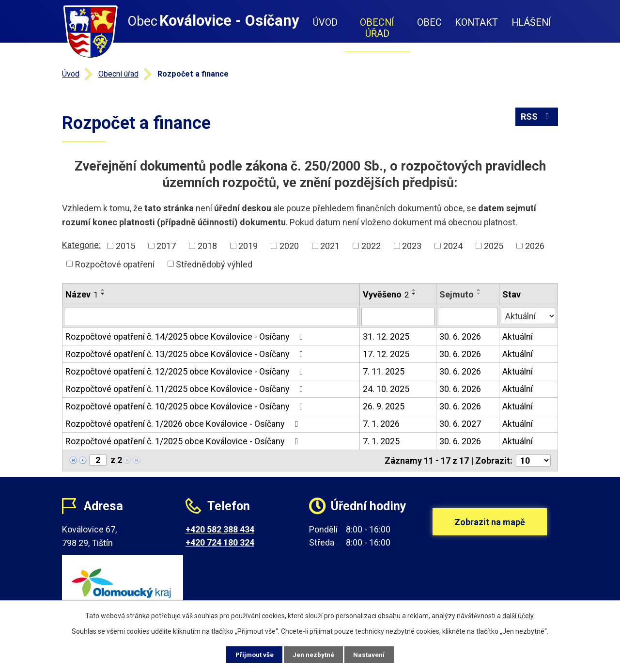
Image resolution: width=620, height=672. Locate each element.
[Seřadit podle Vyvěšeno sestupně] (414, 294)
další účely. (519, 615)
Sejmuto (457, 294)
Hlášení (531, 23)
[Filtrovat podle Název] (211, 317)
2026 (535, 246)
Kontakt (476, 23)
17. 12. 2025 (386, 354)
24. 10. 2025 (386, 389)
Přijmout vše (251, 654)
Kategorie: (81, 245)
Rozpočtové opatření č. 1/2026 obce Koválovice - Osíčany (184, 424)
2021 (330, 246)
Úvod (325, 23)
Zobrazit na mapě (490, 525)
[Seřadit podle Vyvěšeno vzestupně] (414, 290)
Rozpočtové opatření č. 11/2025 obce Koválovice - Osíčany (186, 389)
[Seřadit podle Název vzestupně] (103, 290)
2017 (166, 246)
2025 (494, 246)
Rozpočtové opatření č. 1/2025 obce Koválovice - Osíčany (184, 441)
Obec (429, 23)
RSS (537, 117)
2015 (125, 246)
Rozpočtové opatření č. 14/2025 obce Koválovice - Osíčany (186, 336)
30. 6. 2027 (460, 424)
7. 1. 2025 (381, 441)
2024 (453, 246)
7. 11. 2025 (384, 371)
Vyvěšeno (386, 294)
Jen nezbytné (314, 654)
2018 (207, 246)
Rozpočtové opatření (115, 264)
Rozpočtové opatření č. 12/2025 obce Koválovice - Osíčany (186, 371)
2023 (412, 246)
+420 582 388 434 (220, 529)
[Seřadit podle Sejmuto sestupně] (479, 294)
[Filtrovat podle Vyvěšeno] (398, 317)
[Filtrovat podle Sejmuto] (468, 317)
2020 (289, 246)
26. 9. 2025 (384, 406)
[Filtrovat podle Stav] (528, 316)
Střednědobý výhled (214, 264)
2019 (248, 246)
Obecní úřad (377, 28)
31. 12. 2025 (386, 336)
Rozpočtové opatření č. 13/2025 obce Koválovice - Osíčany (186, 354)
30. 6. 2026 (460, 336)
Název (82, 294)
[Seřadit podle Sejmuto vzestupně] (479, 290)
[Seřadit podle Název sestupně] (103, 294)
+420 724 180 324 (220, 542)
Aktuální (518, 336)
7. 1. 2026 (381, 424)
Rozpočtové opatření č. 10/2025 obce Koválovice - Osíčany (186, 406)
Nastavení (373, 654)
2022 (371, 246)
